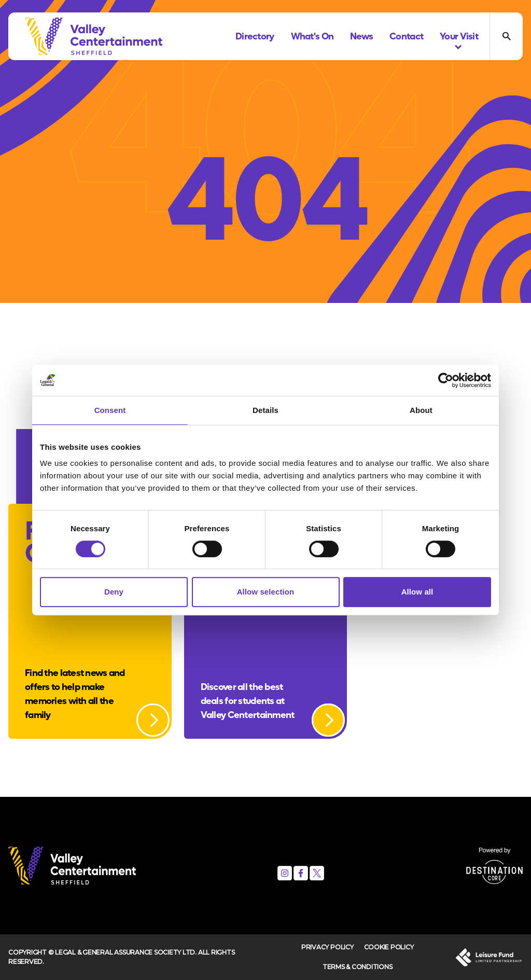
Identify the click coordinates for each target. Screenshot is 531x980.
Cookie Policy (389, 947)
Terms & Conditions (358, 967)
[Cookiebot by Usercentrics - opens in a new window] (446, 380)
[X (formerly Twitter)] (317, 873)
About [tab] (421, 410)
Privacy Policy (327, 947)
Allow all (417, 592)
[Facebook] (301, 873)
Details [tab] (265, 410)
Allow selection (266, 592)
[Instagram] (285, 873)
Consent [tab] (110, 410)
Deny (114, 592)
